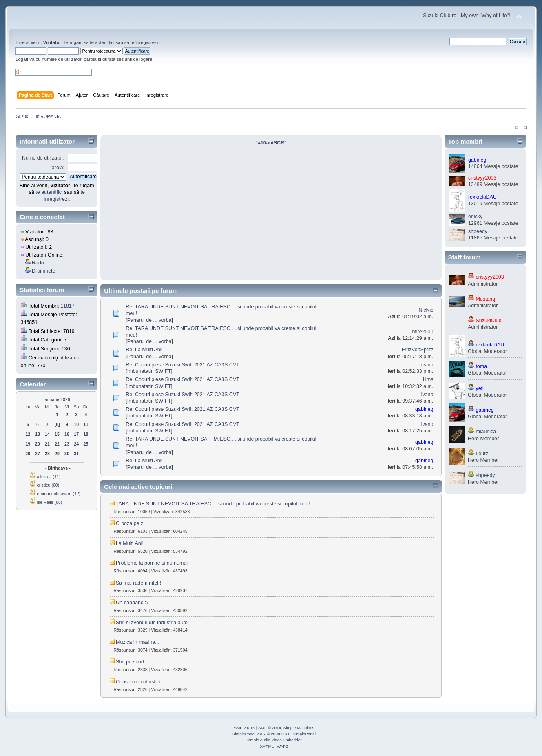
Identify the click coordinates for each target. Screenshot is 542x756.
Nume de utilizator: (43, 158)
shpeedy (478, 231)
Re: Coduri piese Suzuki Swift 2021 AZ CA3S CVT (183, 365)
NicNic (426, 310)
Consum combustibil (139, 682)
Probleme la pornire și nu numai (152, 563)
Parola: (57, 168)
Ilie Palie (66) (49, 502)
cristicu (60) (48, 485)
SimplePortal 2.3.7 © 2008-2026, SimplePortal (274, 734)
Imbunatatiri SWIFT (149, 371)
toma (481, 366)
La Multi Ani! (130, 543)
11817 (67, 306)
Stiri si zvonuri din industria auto (152, 623)
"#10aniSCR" (271, 143)
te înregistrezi (144, 42)
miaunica (486, 432)
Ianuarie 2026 (57, 399)
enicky (475, 217)
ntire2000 (423, 332)
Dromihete (44, 271)
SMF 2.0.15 (244, 728)
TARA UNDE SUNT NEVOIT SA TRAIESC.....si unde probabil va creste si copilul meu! (213, 504)
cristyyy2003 (482, 178)
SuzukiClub (488, 321)
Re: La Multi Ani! (144, 350)
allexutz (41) (49, 477)
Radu (38, 263)
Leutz (482, 454)
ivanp (427, 365)
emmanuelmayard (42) (59, 494)
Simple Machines (299, 728)
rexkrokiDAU (482, 197)
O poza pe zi (130, 523)
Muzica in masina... (138, 642)
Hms (428, 379)
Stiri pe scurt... (132, 662)
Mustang (485, 299)
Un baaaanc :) (132, 603)
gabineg (424, 409)
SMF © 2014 (270, 728)
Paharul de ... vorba (149, 320)
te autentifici (102, 42)
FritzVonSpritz (418, 350)
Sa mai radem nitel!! (138, 583)
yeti (479, 388)
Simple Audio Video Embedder (274, 740)
